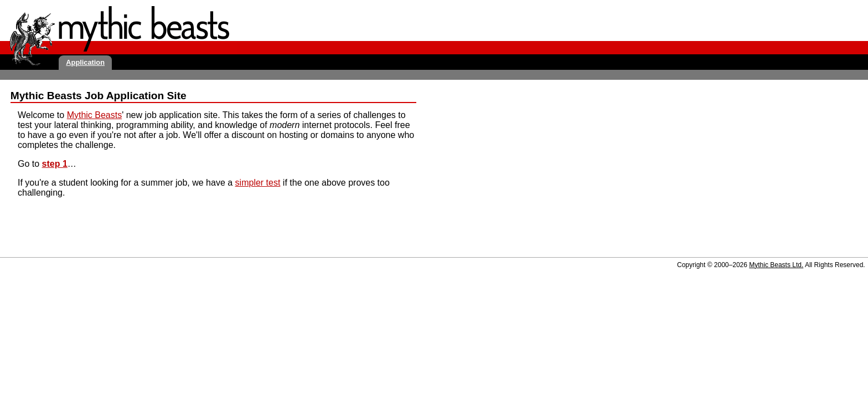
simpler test (258, 183)
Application (85, 62)
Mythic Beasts (95, 115)
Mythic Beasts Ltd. (776, 265)
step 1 (55, 164)
